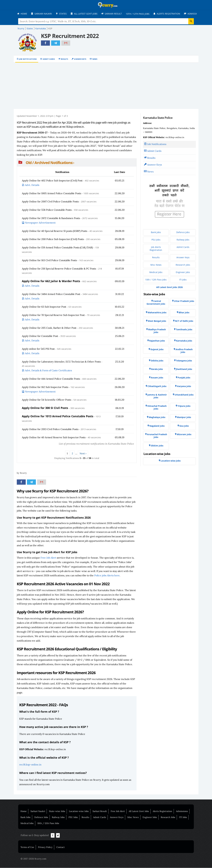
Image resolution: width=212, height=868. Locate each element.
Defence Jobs (41, 817)
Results (64, 59)
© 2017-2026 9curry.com (33, 859)
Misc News (133, 817)
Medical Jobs (27, 823)
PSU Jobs (73, 817)
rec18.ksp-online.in (30, 765)
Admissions (182, 811)
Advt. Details (32, 185)
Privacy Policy (45, 847)
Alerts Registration (162, 811)
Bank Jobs (25, 817)
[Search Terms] (106, 21)
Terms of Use (27, 847)
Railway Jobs (58, 817)
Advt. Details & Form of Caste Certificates (48, 371)
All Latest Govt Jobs (139, 811)
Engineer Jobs (150, 817)
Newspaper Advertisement (40, 223)
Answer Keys (80, 59)
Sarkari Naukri (38, 811)
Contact (61, 847)
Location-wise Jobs (79, 811)
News (95, 59)
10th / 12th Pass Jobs (48, 823)
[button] (77, 163)
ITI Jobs (183, 817)
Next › (83, 454)
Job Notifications (28, 59)
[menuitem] (23, 14)
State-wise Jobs (57, 811)
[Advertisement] (106, 86)
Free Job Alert (48, 558)
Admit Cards (49, 59)
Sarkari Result (100, 811)
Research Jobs (168, 817)
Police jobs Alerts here (107, 576)
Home (24, 811)
